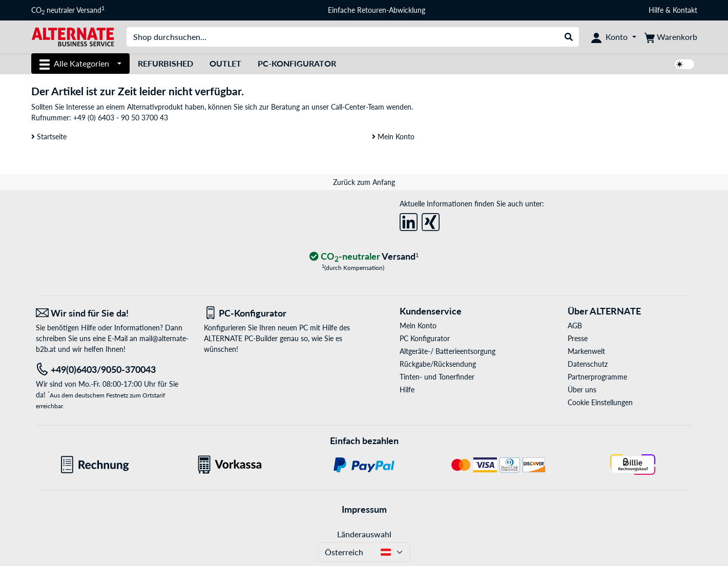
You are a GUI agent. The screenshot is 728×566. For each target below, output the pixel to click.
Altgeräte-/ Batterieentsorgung (448, 351)
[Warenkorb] (671, 37)
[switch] (684, 64)
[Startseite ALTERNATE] (73, 36)
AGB (575, 326)
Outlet (225, 63)
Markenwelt (586, 351)
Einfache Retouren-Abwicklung (377, 10)
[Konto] (613, 37)
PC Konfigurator (425, 338)
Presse (578, 338)
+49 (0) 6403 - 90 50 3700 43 (121, 118)
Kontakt (685, 10)
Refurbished (165, 63)
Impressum (364, 509)
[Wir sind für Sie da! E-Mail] (112, 313)
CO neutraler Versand (68, 10)
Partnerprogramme (597, 377)
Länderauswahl (364, 534)
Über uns (582, 390)
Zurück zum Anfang (364, 182)
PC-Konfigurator (297, 63)
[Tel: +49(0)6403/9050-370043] (112, 370)
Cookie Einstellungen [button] (600, 402)
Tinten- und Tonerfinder (437, 377)
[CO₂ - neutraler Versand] (364, 257)
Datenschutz (588, 364)
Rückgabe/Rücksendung (438, 364)
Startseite (49, 137)
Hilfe (656, 10)
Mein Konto (393, 137)
